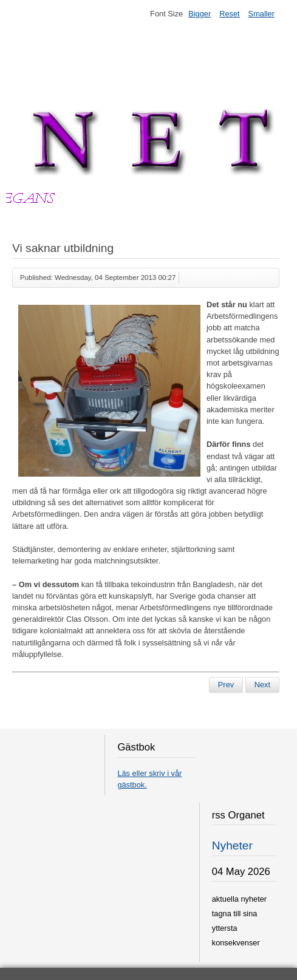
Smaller (261, 14)
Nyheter (232, 846)
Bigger (200, 14)
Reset (229, 14)
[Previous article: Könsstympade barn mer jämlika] (226, 685)
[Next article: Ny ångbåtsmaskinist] (262, 685)
